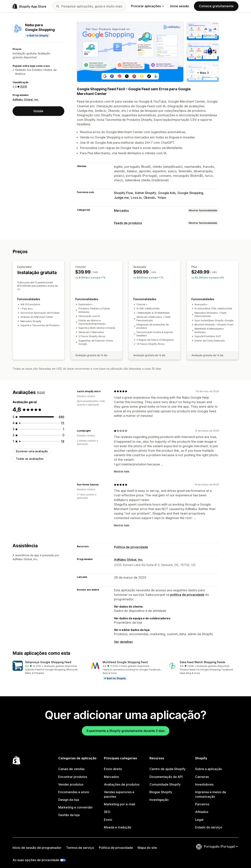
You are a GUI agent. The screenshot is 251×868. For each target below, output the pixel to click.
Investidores (204, 781)
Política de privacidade (131, 543)
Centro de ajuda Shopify (167, 765)
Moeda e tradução (118, 824)
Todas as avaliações (30, 455)
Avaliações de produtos (122, 781)
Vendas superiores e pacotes (119, 791)
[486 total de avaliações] (61, 413)
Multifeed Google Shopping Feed (125, 658)
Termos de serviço (80, 844)
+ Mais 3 (203, 73)
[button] (48, 664)
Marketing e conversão (75, 804)
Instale (38, 111)
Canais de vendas (71, 765)
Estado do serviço (209, 824)
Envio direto (113, 765)
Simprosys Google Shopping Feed (48, 658)
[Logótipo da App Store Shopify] (29, 6)
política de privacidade (187, 591)
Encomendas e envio (74, 788)
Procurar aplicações (147, 6)
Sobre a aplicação (209, 765)
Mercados (121, 210)
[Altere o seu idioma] (221, 843)
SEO (107, 808)
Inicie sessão (180, 6)
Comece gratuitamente (216, 6)
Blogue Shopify (161, 788)
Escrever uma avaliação (32, 448)
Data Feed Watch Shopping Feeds (203, 658)
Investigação (159, 796)
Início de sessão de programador (37, 844)
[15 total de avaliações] (63, 419)
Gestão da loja (69, 811)
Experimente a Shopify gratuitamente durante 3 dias (126, 727)
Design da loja (69, 796)
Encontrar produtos (73, 773)
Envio (108, 816)
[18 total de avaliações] (63, 438)
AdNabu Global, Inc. (26, 100)
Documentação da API (166, 773)
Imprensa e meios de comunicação (211, 791)
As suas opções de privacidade (36, 856)
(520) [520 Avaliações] (24, 87)
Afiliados (202, 808)
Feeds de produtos (128, 223)
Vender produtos (71, 781)
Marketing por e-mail (120, 800)
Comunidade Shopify (165, 781)
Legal (199, 816)
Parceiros (202, 800)
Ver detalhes (123, 638)
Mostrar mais (122, 468)
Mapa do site (147, 844)
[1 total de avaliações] (64, 425)
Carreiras (202, 773)
